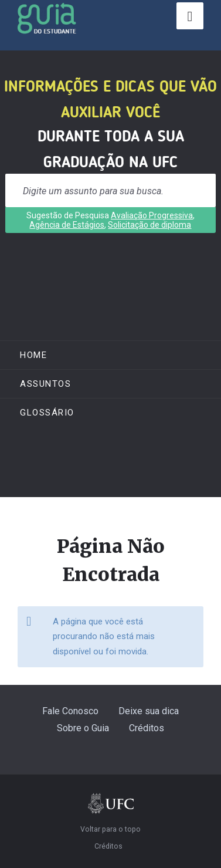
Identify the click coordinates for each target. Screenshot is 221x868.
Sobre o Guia (83, 728)
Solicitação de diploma (149, 225)
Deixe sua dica (149, 711)
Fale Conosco (70, 711)
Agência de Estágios (67, 225)
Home (33, 355)
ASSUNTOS (45, 384)
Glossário (47, 413)
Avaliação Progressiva (152, 215)
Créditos (147, 728)
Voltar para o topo (110, 829)
